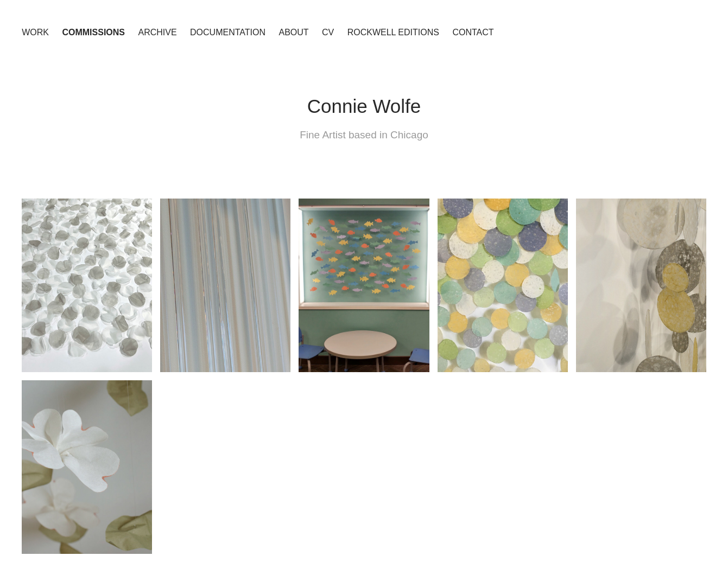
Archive (157, 32)
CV (328, 32)
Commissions (93, 32)
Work (35, 32)
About (293, 32)
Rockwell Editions (393, 32)
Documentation (228, 32)
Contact (473, 32)
